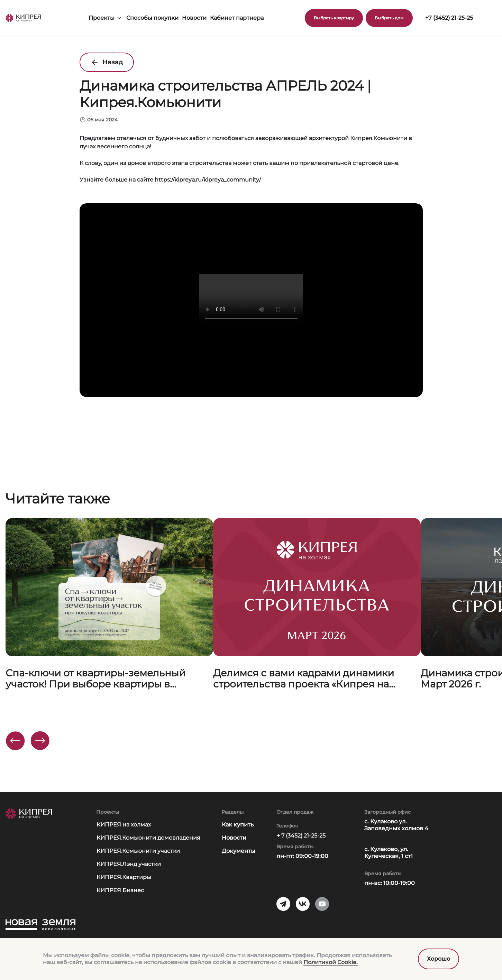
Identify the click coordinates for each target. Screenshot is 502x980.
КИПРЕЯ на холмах (124, 825)
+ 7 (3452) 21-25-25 (301, 836)
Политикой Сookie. (331, 962)
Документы (239, 851)
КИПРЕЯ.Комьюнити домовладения (148, 838)
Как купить (238, 825)
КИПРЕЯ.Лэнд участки (129, 864)
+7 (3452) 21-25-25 (449, 18)
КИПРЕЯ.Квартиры (124, 877)
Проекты (106, 18)
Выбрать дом (389, 18)
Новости (194, 18)
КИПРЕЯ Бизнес (120, 890)
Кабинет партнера (237, 18)
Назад (107, 62)
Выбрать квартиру (334, 18)
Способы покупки (152, 18)
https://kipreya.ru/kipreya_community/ (208, 180)
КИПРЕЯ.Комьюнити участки (138, 851)
